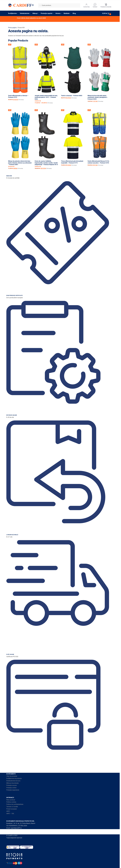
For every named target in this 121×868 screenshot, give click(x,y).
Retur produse (11, 800)
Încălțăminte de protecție (14, 778)
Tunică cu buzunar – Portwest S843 (72, 96)
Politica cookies (11, 802)
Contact (95, 5)
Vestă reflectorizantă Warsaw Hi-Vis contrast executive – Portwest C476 (98, 162)
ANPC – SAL (10, 814)
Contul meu (86, 5)
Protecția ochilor (11, 788)
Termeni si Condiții (12, 807)
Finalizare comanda (106, 5)
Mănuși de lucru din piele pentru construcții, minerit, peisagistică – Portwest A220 (98, 97)
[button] (107, 13)
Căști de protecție (12, 776)
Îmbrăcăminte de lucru (13, 781)
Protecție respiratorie (13, 790)
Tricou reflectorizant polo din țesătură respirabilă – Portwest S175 (72, 162)
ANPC (8, 811)
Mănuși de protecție (12, 783)
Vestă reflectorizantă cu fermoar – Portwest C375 (18, 96)
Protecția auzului (12, 785)
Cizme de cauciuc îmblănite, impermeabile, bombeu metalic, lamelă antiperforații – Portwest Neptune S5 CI (46, 163)
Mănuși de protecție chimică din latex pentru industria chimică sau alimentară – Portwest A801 (20, 163)
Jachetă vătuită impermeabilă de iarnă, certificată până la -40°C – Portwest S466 (46, 97)
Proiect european (12, 809)
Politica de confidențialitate (15, 804)
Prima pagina (12, 28)
